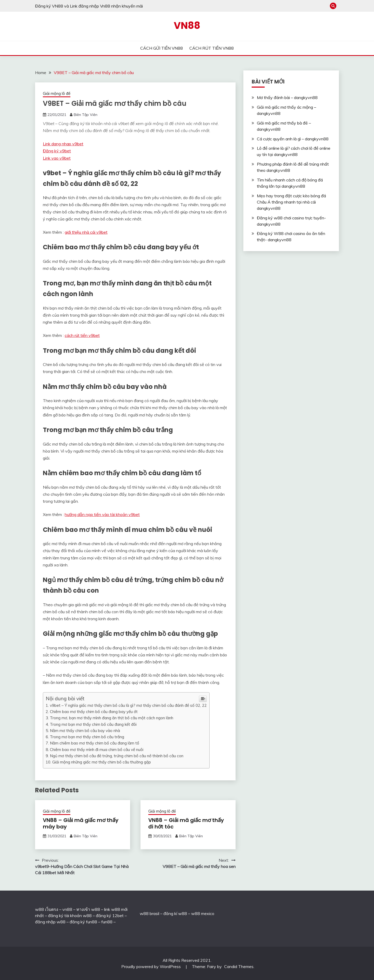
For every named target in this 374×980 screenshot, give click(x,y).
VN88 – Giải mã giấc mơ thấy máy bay (81, 823)
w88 (144, 913)
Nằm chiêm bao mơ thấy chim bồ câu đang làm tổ (95, 743)
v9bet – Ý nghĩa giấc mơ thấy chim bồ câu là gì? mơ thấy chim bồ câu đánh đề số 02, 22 (128, 705)
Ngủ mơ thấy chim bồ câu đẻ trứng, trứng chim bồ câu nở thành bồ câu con (117, 756)
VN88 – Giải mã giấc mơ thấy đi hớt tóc (186, 823)
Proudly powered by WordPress (152, 966)
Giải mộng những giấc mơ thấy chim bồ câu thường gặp (102, 762)
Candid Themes (239, 966)
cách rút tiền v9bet (82, 335)
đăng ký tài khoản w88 (70, 916)
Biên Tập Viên (86, 115)
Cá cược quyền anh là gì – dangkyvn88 (293, 139)
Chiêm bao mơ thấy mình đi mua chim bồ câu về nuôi (97, 750)
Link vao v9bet (57, 158)
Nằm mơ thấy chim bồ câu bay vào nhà (85, 731)
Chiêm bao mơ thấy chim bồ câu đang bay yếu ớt (94, 712)
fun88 (107, 922)
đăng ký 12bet (110, 916)
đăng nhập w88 (50, 922)
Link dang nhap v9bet (63, 144)
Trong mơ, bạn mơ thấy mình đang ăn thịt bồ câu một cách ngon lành (112, 718)
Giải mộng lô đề (57, 93)
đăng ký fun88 (83, 922)
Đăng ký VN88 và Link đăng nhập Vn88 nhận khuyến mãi (89, 6)
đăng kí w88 (175, 913)
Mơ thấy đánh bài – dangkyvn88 (287, 97)
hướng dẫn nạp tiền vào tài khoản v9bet (102, 514)
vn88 (67, 909)
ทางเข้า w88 (88, 909)
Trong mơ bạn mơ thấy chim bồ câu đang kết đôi (93, 724)
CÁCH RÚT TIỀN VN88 (212, 48)
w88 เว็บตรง (47, 909)
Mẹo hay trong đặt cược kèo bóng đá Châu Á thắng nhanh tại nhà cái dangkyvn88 (291, 202)
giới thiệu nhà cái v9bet (86, 232)
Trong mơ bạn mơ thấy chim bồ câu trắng (87, 737)
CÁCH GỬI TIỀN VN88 (162, 48)
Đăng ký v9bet (57, 151)
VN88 (187, 25)
